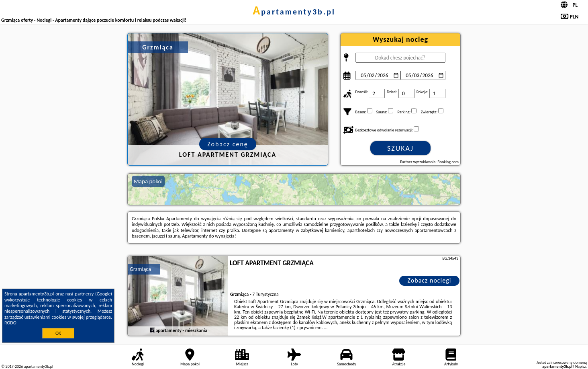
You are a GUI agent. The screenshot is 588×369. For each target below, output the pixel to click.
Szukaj (400, 148)
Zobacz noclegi (430, 280)
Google (104, 294)
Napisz (581, 366)
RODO (10, 323)
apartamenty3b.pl (294, 12)
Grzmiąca (140, 269)
